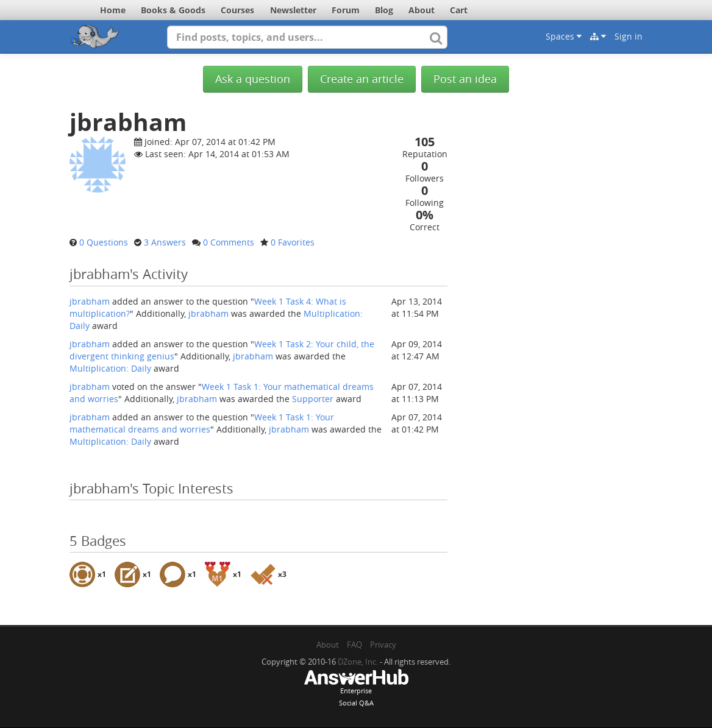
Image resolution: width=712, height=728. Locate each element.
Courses (237, 10)
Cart (459, 10)
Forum (346, 10)
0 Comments (229, 242)
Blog (384, 10)
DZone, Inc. (358, 662)
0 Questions (104, 242)
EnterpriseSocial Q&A (356, 689)
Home (113, 10)
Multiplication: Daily (110, 368)
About (422, 10)
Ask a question (253, 79)
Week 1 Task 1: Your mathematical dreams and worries (202, 423)
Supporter (313, 399)
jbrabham (90, 301)
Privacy (383, 645)
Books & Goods (173, 10)
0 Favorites (293, 242)
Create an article (362, 79)
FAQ (354, 645)
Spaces (564, 36)
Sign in (628, 36)
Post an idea (465, 79)
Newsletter (293, 10)
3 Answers (165, 242)
